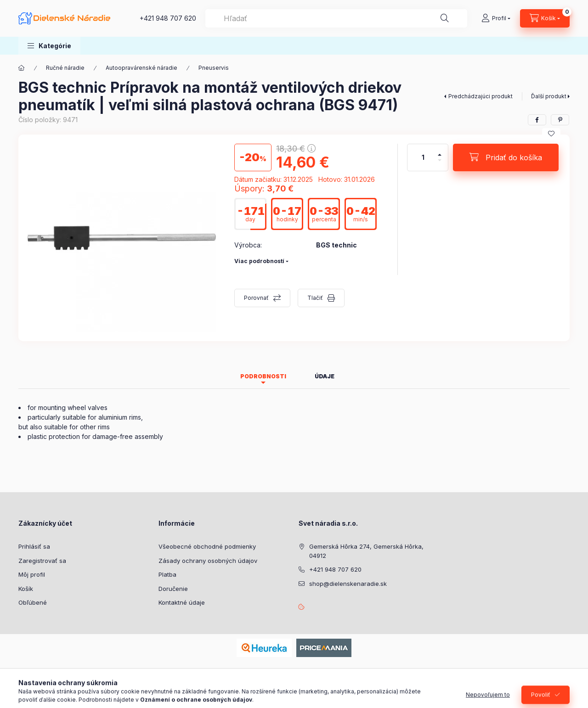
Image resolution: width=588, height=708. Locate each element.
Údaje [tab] (325, 376)
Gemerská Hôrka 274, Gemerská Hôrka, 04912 (366, 551)
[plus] (440, 151)
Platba (167, 574)
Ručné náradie (65, 68)
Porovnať (256, 298)
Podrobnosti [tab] (263, 376)
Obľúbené (33, 602)
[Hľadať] (445, 18)
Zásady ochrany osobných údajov (208, 561)
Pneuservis (214, 68)
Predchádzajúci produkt (481, 96)
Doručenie (173, 589)
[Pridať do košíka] (506, 157)
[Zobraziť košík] (545, 18)
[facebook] (537, 120)
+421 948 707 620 (168, 18)
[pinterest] (560, 120)
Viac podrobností (259, 261)
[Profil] (496, 18)
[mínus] (440, 164)
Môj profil (32, 574)
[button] (49, 46)
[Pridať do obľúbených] (551, 134)
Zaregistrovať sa (42, 561)
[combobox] (336, 18)
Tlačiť (315, 298)
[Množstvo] (423, 157)
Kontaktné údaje (182, 602)
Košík (26, 589)
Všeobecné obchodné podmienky (207, 546)
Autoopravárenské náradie (141, 68)
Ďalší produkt (549, 96)
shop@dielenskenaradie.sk (348, 584)
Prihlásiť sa (34, 546)
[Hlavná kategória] (22, 68)
